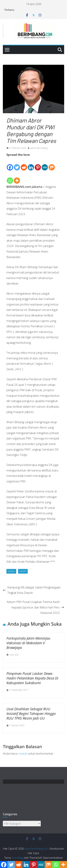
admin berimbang (39, 148)
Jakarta (23, 571)
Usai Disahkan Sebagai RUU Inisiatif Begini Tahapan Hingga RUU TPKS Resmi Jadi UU (31, 714)
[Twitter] (17, 164)
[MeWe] (45, 164)
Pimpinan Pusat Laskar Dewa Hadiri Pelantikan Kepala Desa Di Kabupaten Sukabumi (32, 678)
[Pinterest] (38, 164)
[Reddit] (24, 164)
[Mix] (52, 164)
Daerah (11, 571)
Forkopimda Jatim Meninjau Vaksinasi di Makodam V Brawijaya (28, 643)
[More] (17, 177)
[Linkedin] (31, 164)
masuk (23, 753)
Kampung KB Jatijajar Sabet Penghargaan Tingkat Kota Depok (32, 590)
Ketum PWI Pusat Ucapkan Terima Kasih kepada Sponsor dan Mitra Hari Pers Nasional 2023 (35, 607)
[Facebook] (10, 164)
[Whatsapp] (10, 177)
